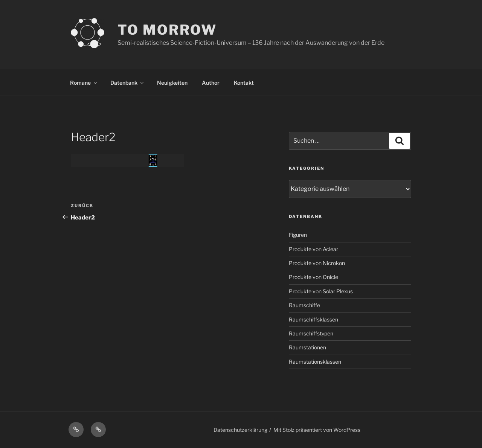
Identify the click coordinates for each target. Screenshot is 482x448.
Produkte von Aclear (313, 249)
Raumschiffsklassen (313, 319)
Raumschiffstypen (311, 333)
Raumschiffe (304, 305)
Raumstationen (307, 347)
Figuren (298, 235)
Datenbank (127, 83)
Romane (84, 83)
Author (211, 83)
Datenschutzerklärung (240, 430)
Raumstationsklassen (315, 362)
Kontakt (244, 83)
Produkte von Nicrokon (317, 263)
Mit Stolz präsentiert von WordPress (317, 430)
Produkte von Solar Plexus (321, 291)
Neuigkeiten (172, 83)
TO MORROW (167, 30)
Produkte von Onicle (313, 277)
